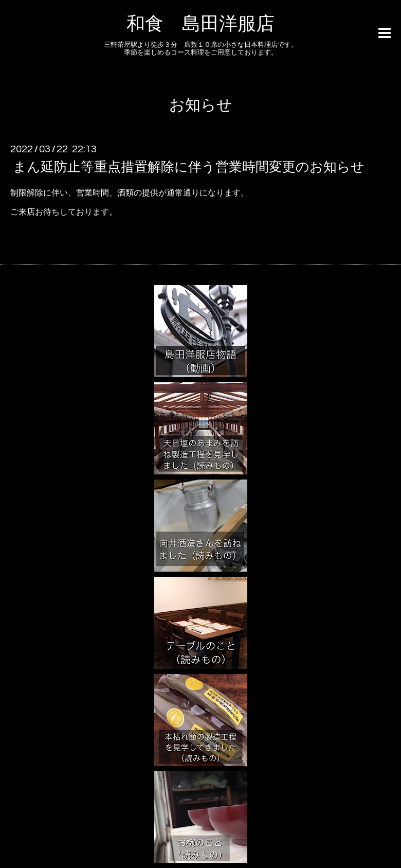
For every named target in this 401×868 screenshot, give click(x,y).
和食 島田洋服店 (200, 24)
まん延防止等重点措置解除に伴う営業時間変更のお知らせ (189, 167)
